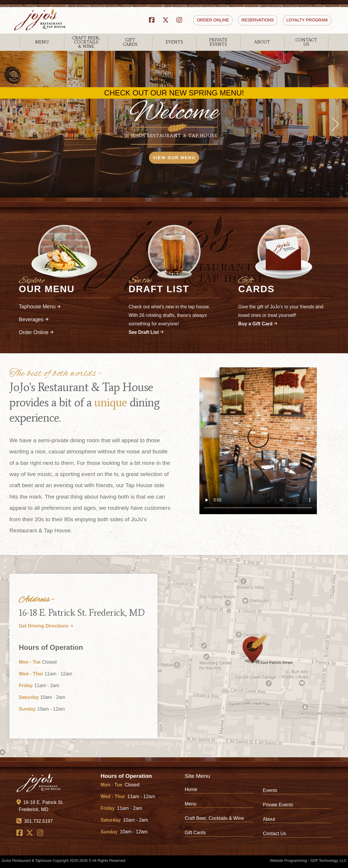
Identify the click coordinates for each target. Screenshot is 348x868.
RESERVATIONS (258, 20)
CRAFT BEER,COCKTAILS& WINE (86, 42)
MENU (42, 42)
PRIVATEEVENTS (218, 42)
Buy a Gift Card (258, 324)
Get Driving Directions (46, 626)
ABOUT (262, 42)
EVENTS (174, 42)
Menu (191, 804)
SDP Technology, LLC (328, 861)
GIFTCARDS (130, 42)
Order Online (36, 332)
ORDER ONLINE (213, 20)
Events (270, 790)
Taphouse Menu (40, 307)
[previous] (15, 124)
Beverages (34, 319)
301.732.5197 (35, 821)
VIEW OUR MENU (174, 158)
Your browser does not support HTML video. (258, 441)
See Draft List (146, 332)
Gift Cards (195, 833)
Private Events (278, 805)
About (269, 819)
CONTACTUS (306, 42)
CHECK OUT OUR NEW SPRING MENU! (174, 93)
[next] (333, 124)
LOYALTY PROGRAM (307, 20)
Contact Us (274, 833)
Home (191, 789)
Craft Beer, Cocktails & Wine (214, 818)
